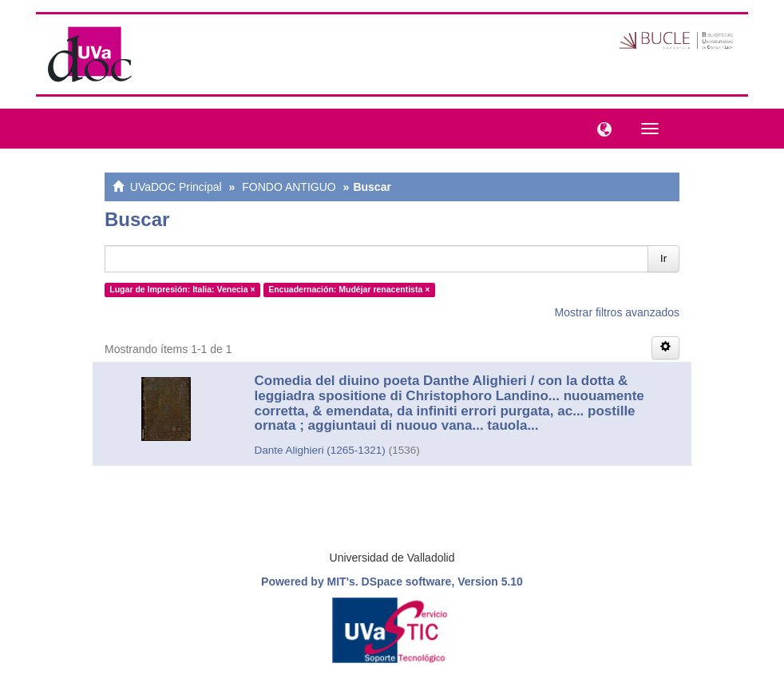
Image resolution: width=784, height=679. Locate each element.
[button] (600, 128)
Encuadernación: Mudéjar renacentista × (349, 289)
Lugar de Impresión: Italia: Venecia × (182, 289)
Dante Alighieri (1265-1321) (320, 450)
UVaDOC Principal (176, 187)
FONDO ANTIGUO (289, 187)
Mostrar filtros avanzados (617, 312)
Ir (663, 258)
